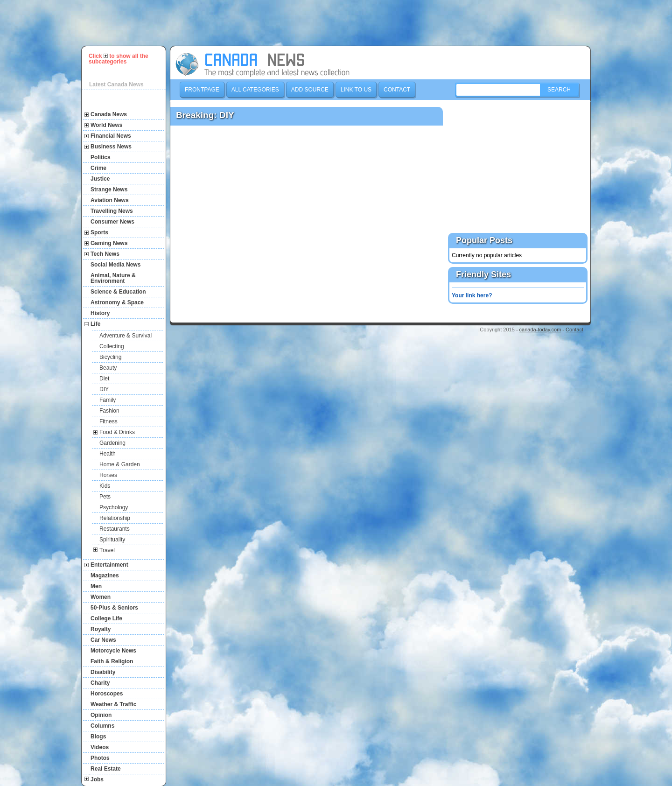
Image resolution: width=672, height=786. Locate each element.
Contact (397, 90)
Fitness (108, 421)
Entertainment (109, 565)
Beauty (108, 368)
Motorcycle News (113, 651)
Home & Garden (120, 464)
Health (108, 454)
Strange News (109, 189)
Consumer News (112, 222)
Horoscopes (107, 694)
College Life (106, 618)
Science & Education (118, 292)
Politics (101, 157)
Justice (100, 179)
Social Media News (115, 265)
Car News (103, 640)
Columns (102, 726)
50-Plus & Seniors (114, 608)
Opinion (101, 715)
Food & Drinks (117, 432)
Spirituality (112, 540)
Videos (100, 747)
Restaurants (115, 529)
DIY (104, 389)
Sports (99, 232)
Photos (100, 758)
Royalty (101, 629)
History (100, 313)
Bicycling (110, 357)
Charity (100, 683)
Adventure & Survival (126, 336)
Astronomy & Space (117, 302)
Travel (107, 550)
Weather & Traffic (113, 704)
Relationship (115, 518)
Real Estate (106, 769)
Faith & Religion (112, 661)
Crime (98, 168)
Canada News (109, 114)
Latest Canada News (116, 84)
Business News (111, 147)
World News (106, 125)
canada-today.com (540, 330)
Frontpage (202, 90)
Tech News (105, 254)
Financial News (111, 136)
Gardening (112, 443)
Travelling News (112, 211)
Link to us (356, 90)
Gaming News (109, 243)
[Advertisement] (340, 23)
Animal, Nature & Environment (113, 278)
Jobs (97, 779)
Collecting (112, 346)
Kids (105, 486)
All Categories (255, 90)
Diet (104, 379)
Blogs (98, 737)
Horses (108, 475)
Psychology (114, 507)
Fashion (109, 411)
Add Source (310, 90)
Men (96, 586)
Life (95, 324)
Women (101, 597)
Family (108, 400)
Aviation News (110, 200)
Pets (105, 497)
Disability (103, 672)
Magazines (105, 575)
